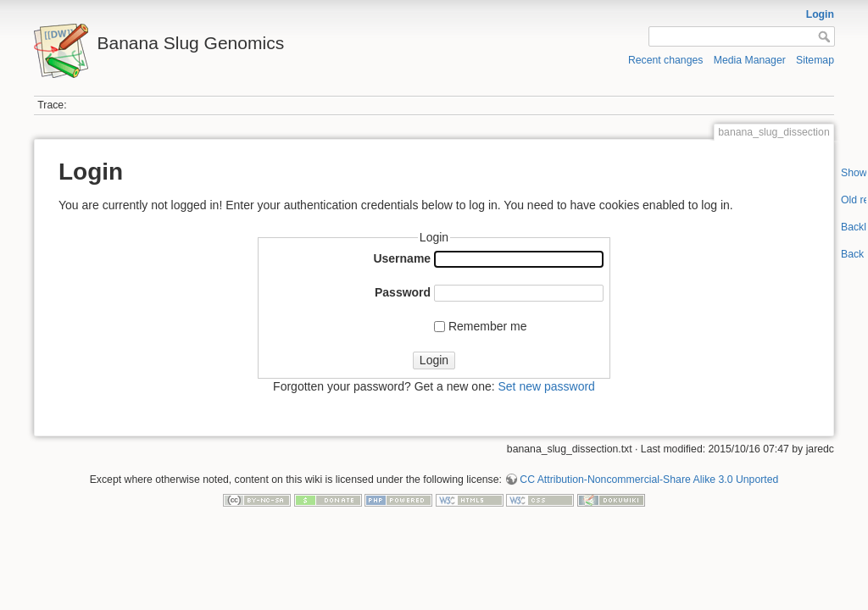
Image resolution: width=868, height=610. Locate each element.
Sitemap (815, 60)
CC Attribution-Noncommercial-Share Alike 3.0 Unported (649, 480)
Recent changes (666, 60)
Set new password (546, 386)
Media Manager (750, 60)
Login (820, 14)
